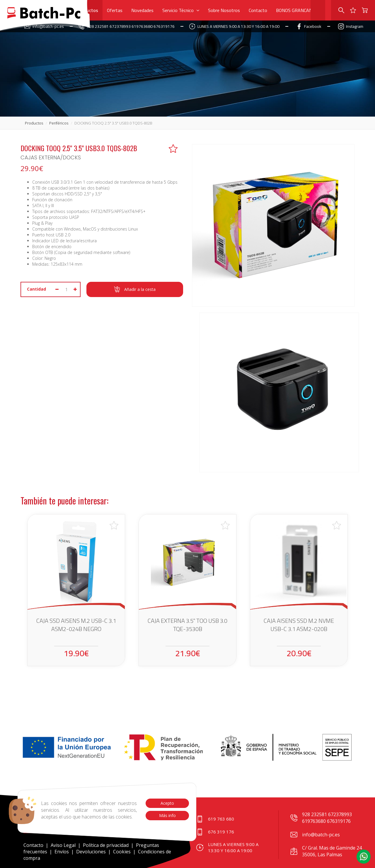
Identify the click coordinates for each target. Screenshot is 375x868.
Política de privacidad (106, 845)
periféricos (59, 123)
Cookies (122, 852)
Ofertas (115, 10)
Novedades (142, 10)
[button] (364, 857)
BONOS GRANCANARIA (299, 10)
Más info (167, 815)
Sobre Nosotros (224, 10)
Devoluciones (91, 852)
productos (34, 123)
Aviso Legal (63, 845)
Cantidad (36, 289)
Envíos (62, 852)
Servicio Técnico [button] (181, 10)
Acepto (167, 803)
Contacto (258, 10)
